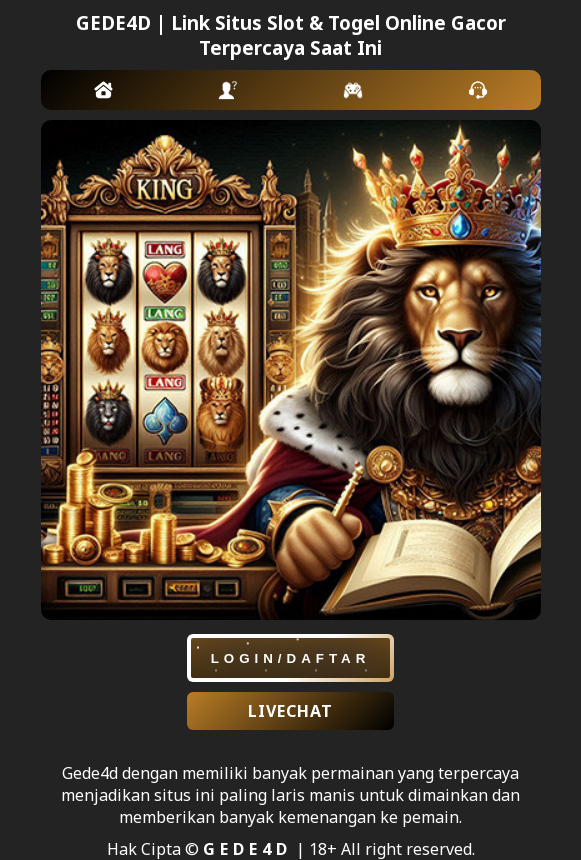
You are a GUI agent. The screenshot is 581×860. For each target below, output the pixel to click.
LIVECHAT (290, 711)
